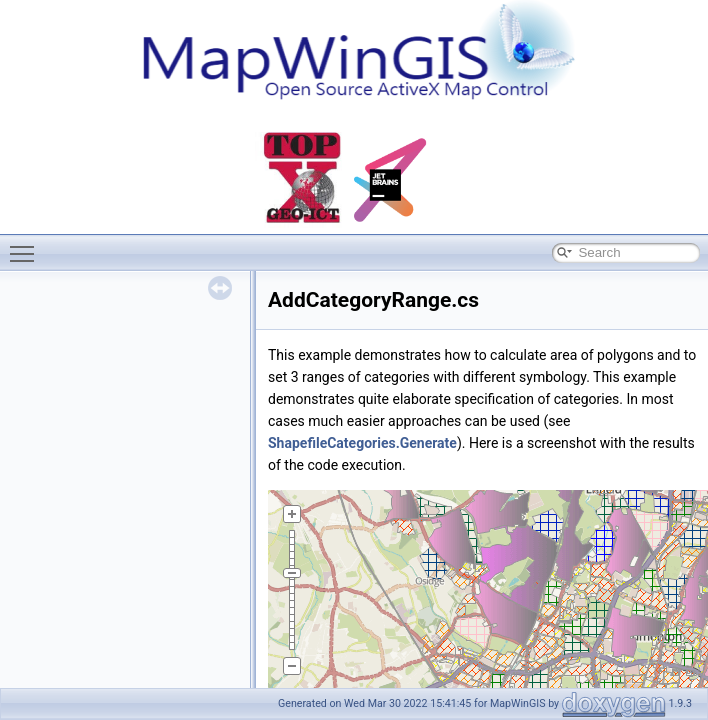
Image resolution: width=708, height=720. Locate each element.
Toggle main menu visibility (27, 245)
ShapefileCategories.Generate (362, 443)
